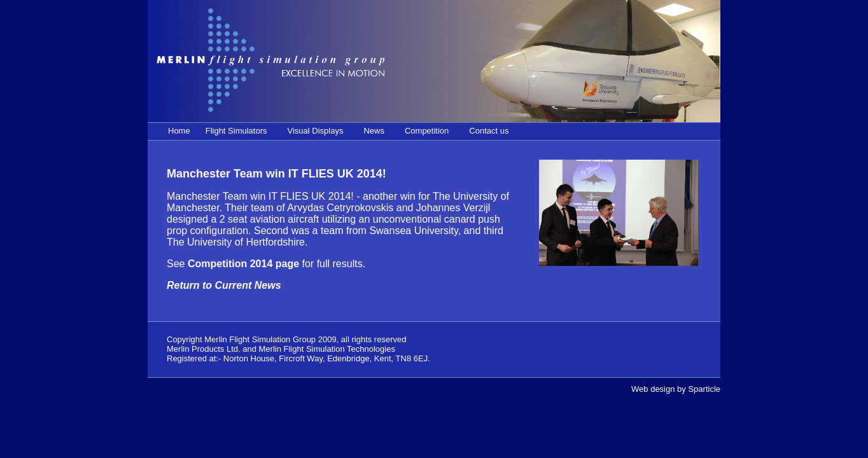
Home (179, 131)
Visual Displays (316, 131)
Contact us (489, 131)
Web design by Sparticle (676, 389)
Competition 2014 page (243, 264)
